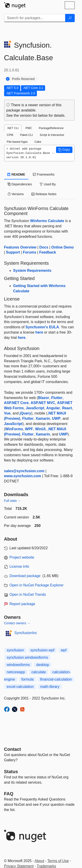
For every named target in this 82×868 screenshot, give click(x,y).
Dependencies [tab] (20, 184)
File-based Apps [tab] (17, 142)
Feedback (48, 252)
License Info (19, 566)
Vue (7, 413)
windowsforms (18, 665)
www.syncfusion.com (23, 476)
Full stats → (13, 501)
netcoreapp (16, 672)
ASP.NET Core (16, 403)
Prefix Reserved (23, 79)
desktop (43, 665)
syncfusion (15, 650)
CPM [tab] (10, 135)
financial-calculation (56, 679)
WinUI (40, 429)
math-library (50, 687)
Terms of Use (58, 861)
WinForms (14, 429)
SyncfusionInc (26, 633)
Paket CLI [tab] (26, 135)
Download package (25, 576)
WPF (29, 429)
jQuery (25, 413)
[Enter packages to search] (35, 18)
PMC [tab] (29, 128)
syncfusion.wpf (42, 650)
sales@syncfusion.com (24, 471)
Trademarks (46, 866)
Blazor (44, 398)
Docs (44, 247)
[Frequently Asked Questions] (9, 794)
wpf (64, 650)
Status (11, 772)
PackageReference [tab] (51, 128)
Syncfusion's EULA (42, 327)
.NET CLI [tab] (13, 128)
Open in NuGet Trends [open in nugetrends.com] (28, 595)
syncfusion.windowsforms (27, 657)
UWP (56, 418)
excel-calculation (20, 687)
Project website (22, 557)
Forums (29, 252)
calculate (39, 672)
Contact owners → (17, 623)
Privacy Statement (19, 866)
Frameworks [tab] (44, 174)
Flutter (57, 398)
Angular (53, 408)
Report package (22, 604)
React (67, 408)
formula (27, 679)
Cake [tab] (38, 142)
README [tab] (16, 174)
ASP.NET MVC (43, 403)
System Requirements (32, 271)
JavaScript (35, 408)
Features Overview (20, 247)
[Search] (70, 18)
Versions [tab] (16, 194)
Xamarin (43, 418)
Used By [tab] (48, 184)
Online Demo (63, 247)
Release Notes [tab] (44, 194)
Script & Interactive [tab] (52, 135)
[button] (64, 150)
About (39, 861)
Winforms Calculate (47, 221)
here (39, 332)
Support (13, 252)
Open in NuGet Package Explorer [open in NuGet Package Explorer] (37, 585)
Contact (13, 749)
